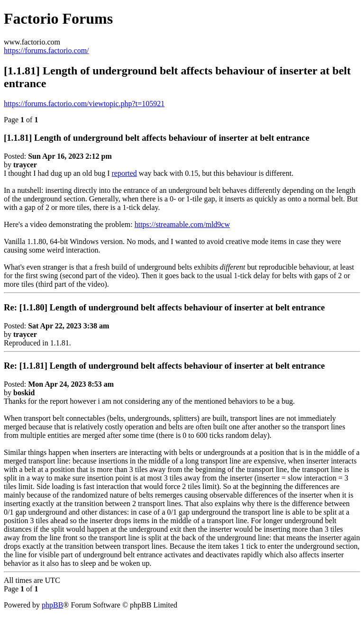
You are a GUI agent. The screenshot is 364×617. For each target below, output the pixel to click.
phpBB (52, 605)
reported (124, 173)
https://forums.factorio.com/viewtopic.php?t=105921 (84, 104)
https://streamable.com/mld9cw (182, 224)
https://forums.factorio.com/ (46, 50)
